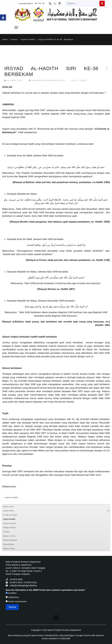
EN (40, 3)
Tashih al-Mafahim (10, 540)
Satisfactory (12, 597)
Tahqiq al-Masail (9, 528)
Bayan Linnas (8, 507)
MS (36, 3)
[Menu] (16, 27)
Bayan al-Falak (9, 549)
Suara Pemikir (9, 544)
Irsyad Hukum (8, 511)
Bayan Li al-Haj (9, 536)
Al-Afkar (6, 532)
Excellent (11, 593)
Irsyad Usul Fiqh (9, 523)
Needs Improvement (16, 601)
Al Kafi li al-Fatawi (10, 515)
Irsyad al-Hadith (11, 498)
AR (43, 3)
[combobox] (82, 3)
